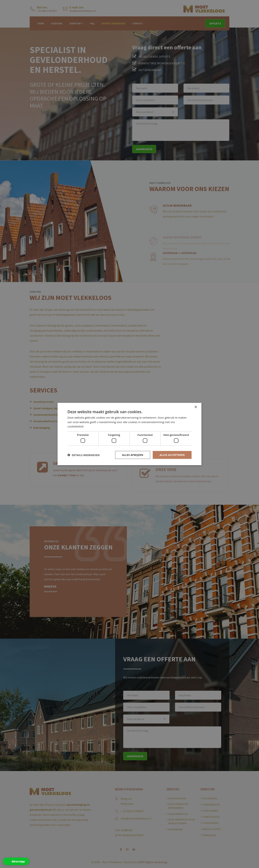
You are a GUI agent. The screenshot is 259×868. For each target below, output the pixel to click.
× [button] (196, 407)
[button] (84, 455)
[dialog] (129, 434)
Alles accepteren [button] (172, 455)
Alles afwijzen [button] (133, 455)
